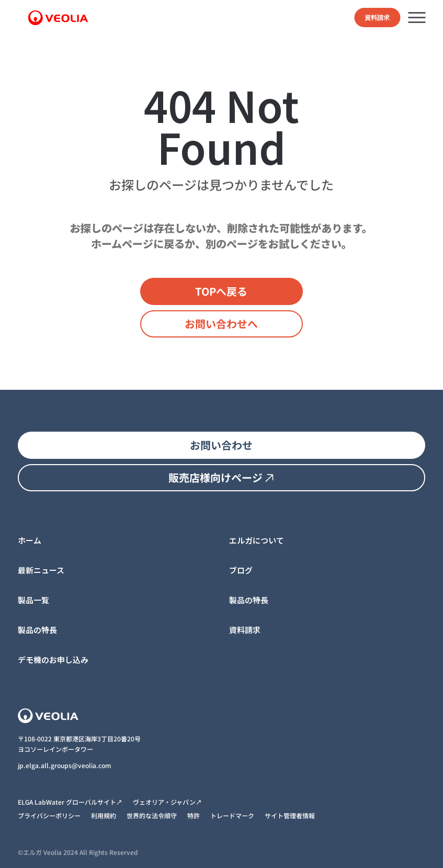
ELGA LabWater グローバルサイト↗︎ (70, 802)
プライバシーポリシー (49, 815)
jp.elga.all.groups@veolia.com (65, 765)
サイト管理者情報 (290, 815)
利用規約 (104, 815)
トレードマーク (232, 815)
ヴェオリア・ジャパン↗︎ (167, 802)
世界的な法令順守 (152, 815)
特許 (194, 815)
